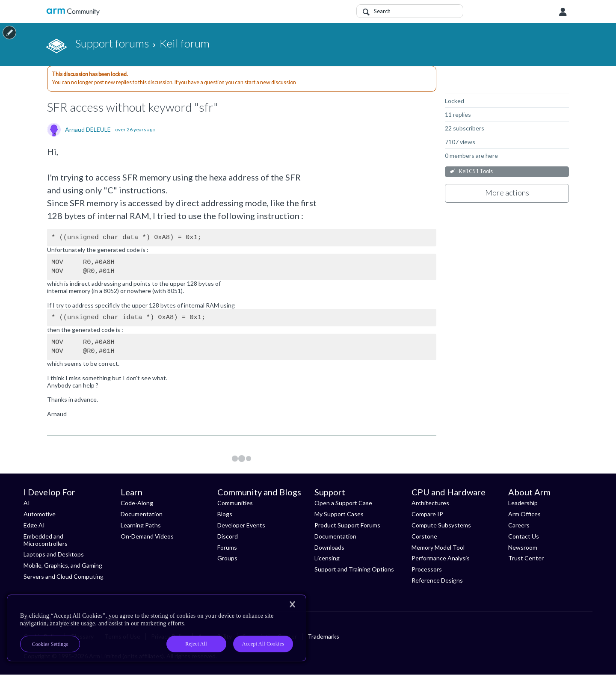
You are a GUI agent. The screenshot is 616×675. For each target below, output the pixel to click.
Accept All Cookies (263, 644)
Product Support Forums (347, 525)
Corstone (424, 536)
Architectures (430, 503)
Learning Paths (141, 525)
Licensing (327, 558)
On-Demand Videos (147, 536)
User (563, 12)
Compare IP (427, 514)
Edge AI (34, 525)
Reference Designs (437, 580)
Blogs (225, 514)
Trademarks (323, 636)
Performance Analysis (441, 558)
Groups (227, 558)
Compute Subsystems (441, 525)
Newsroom (523, 547)
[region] (157, 628)
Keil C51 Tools (476, 171)
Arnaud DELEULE (88, 130)
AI (27, 503)
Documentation (142, 514)
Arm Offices (524, 514)
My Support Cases (339, 514)
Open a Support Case (343, 503)
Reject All (196, 644)
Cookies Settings (50, 644)
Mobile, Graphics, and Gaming (63, 565)
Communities (235, 503)
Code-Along (137, 503)
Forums (227, 547)
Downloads (329, 547)
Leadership (523, 503)
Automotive (40, 514)
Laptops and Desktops (54, 554)
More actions (507, 192)
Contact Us (524, 536)
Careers (519, 525)
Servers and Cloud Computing (64, 576)
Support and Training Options (354, 569)
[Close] (292, 604)
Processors (427, 569)
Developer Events (241, 525)
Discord (228, 536)
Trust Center (526, 558)
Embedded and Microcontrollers (46, 540)
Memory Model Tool (438, 547)
